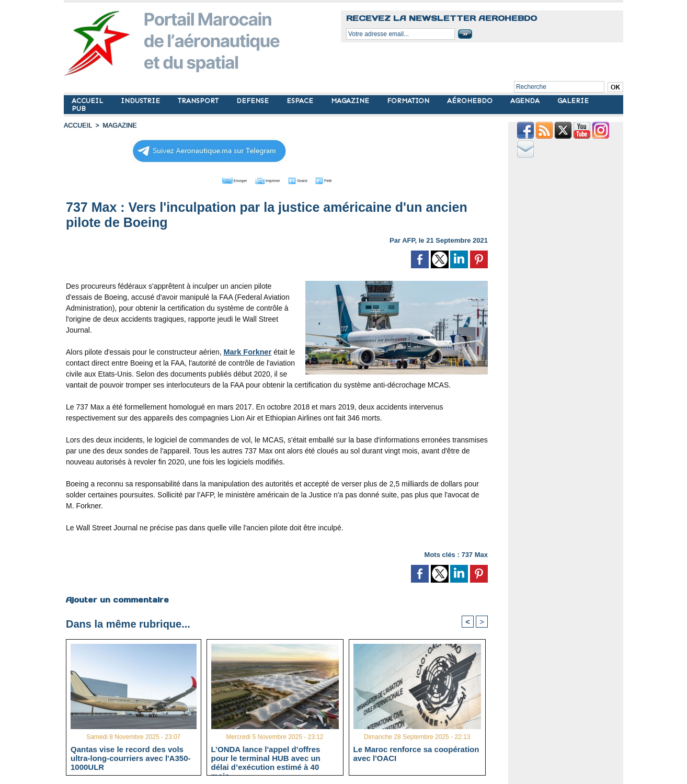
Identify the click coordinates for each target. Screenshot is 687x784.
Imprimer (265, 179)
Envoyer (217, 179)
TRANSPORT (199, 101)
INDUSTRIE (141, 101)
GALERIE (573, 101)
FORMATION (409, 101)
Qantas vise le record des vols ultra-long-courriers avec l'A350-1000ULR (130, 758)
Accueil (77, 126)
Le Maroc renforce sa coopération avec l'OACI (416, 754)
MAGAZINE (351, 101)
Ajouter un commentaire (117, 599)
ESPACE (301, 101)
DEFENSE (254, 101)
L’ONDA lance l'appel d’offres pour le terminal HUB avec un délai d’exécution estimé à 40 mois (266, 758)
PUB (79, 109)
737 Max (474, 554)
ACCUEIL (88, 101)
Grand (308, 179)
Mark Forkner (247, 351)
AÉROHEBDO (471, 101)
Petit (344, 179)
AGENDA (526, 101)
